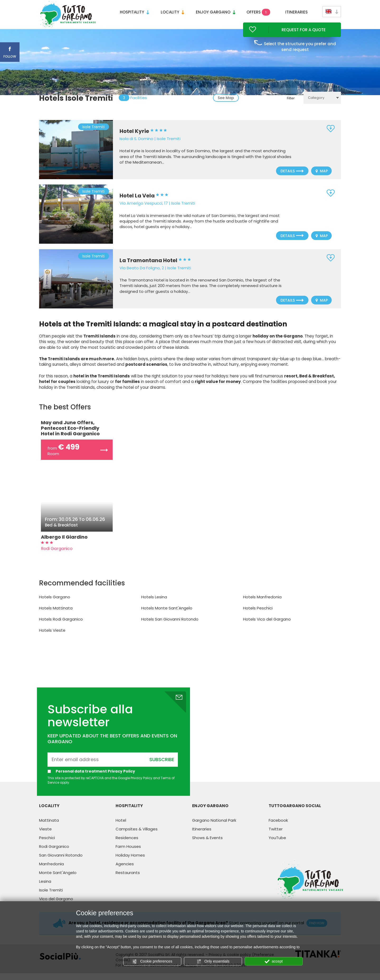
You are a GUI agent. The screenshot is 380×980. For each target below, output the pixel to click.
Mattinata (49, 827)
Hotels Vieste (52, 637)
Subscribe (162, 766)
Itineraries (296, 12)
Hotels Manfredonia (262, 604)
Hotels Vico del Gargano (267, 626)
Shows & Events (207, 845)
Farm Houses (128, 853)
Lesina (45, 888)
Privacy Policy (122, 778)
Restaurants (128, 879)
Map (322, 178)
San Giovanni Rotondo (61, 862)
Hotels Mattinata (56, 615)
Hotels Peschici (258, 615)
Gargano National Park (214, 827)
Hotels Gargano (55, 604)
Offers (258, 12)
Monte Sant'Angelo (58, 879)
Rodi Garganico (54, 853)
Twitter (276, 836)
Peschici (47, 845)
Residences (127, 845)
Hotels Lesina (154, 604)
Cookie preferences (152, 961)
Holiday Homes (130, 862)
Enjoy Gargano (216, 12)
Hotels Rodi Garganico (61, 626)
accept (274, 961)
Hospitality (134, 12)
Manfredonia (51, 871)
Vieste (45, 836)
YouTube (277, 845)
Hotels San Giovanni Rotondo (170, 626)
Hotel (121, 827)
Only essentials (213, 961)
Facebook (278, 827)
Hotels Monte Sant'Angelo (167, 615)
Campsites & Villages (137, 836)
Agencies (125, 871)
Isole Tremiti (51, 897)
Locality (172, 12)
